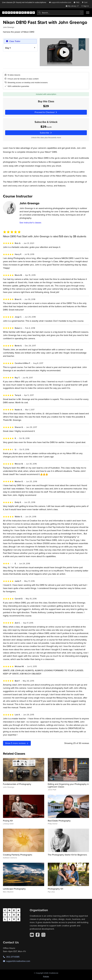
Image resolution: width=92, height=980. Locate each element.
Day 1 (8, 48)
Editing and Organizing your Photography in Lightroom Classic (68, 785)
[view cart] (85, 2)
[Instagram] (43, 935)
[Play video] (64, 52)
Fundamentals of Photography (17, 784)
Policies (46, 976)
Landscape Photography (14, 889)
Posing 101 (8, 821)
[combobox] (60, 13)
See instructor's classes (30, 223)
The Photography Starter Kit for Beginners (67, 855)
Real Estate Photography (59, 821)
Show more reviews (17, 743)
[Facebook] (38, 935)
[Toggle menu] (88, 13)
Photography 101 (55, 889)
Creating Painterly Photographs (18, 855)
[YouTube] (32, 935)
